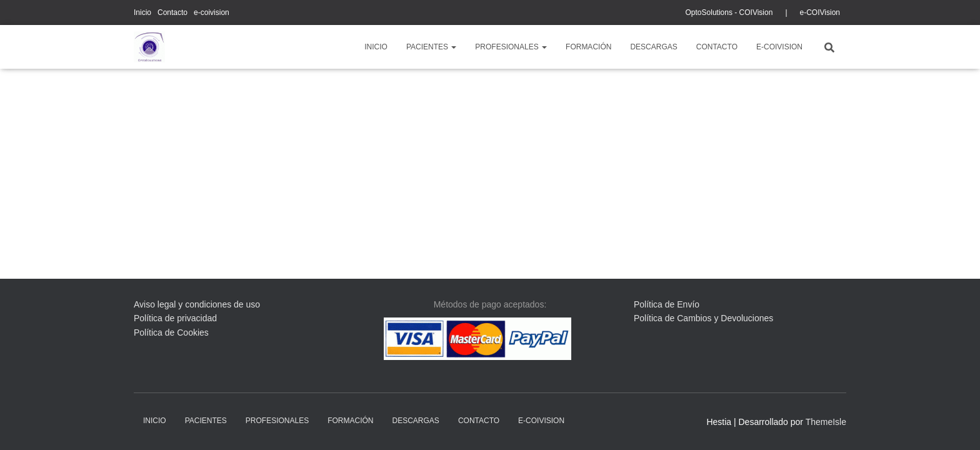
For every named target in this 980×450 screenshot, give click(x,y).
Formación (588, 47)
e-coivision (212, 12)
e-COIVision (820, 12)
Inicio (142, 12)
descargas (653, 47)
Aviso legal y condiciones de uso (197, 304)
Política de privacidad (175, 318)
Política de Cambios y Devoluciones (703, 318)
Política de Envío (667, 304)
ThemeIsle (826, 422)
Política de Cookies (171, 332)
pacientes (431, 47)
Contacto (172, 12)
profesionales (511, 47)
